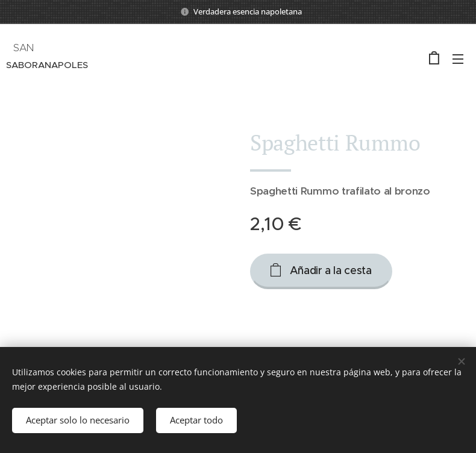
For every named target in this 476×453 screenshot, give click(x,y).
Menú (458, 59)
